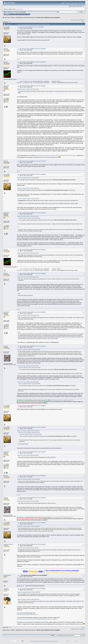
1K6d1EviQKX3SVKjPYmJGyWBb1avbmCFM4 (63, 400)
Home (7, 14)
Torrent (24, 12)
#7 (84, 213)
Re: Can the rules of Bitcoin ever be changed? (33, 49)
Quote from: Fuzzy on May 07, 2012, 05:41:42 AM (28, 89)
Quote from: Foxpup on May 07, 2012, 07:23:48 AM (28, 526)
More (28, 14)
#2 (84, 49)
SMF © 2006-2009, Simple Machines (50, 641)
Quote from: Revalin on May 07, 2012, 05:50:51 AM (28, 199)
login (17, 9)
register (21, 9)
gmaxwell (6, 86)
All (10, 22)
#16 (84, 498)
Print (83, 22)
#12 (84, 406)
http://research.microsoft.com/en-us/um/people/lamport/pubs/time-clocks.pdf (37, 619)
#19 (84, 576)
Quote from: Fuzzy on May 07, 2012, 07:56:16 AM (28, 548)
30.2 (21, 12)
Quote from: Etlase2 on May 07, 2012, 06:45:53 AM (28, 316)
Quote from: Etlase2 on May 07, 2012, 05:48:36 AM (28, 178)
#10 (84, 313)
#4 (84, 86)
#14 (84, 453)
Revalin (6, 62)
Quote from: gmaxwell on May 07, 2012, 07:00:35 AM (29, 479)
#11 (84, 347)
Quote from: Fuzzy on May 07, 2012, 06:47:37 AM (28, 216)
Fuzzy (5, 27)
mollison (6, 589)
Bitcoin (13, 18)
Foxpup (6, 346)
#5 (84, 162)
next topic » (82, 20)
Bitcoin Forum (6, 18)
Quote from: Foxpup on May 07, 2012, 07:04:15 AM (28, 431)
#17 (84, 523)
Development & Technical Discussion (26, 18)
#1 (84, 28)
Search (15, 14)
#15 (84, 476)
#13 (84, 428)
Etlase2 (6, 49)
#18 (84, 545)
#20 (84, 589)
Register (23, 14)
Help (11, 14)
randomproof (7, 575)
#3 (84, 63)
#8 (84, 250)
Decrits (18, 59)
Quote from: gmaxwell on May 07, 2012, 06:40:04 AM (29, 350)
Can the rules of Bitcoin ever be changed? (48, 18)
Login (19, 14)
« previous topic (74, 20)
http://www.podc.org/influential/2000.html (28, 615)
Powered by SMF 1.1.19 (35, 641)
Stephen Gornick (8, 544)
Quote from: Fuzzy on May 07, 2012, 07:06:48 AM (28, 455)
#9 (84, 274)
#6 (84, 175)
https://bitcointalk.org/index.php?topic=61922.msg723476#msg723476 (54, 155)
